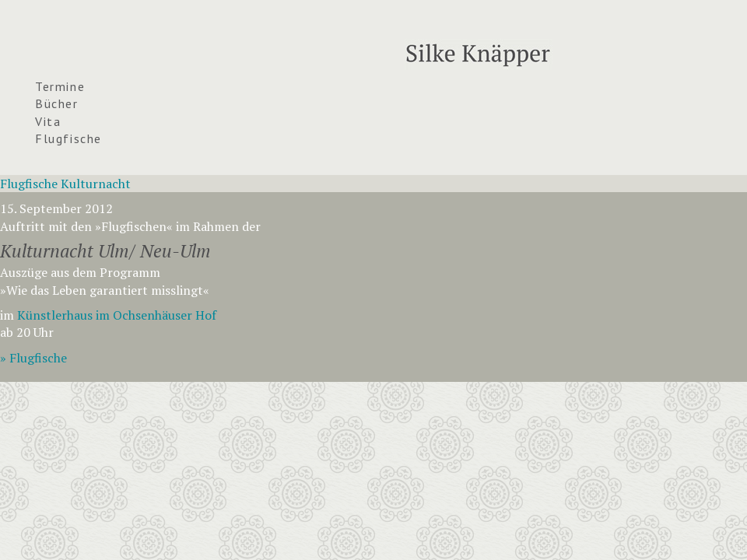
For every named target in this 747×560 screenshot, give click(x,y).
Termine (60, 86)
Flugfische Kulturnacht (65, 184)
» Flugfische (33, 358)
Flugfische (68, 138)
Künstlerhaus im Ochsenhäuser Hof (117, 315)
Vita (48, 121)
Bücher (57, 103)
